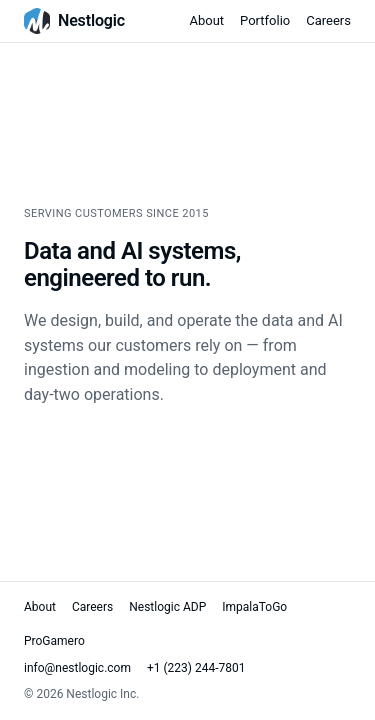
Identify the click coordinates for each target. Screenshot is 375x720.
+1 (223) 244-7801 (196, 668)
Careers (328, 20)
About (206, 20)
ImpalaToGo (254, 607)
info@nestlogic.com (77, 668)
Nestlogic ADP (167, 607)
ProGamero (54, 641)
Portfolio (265, 20)
